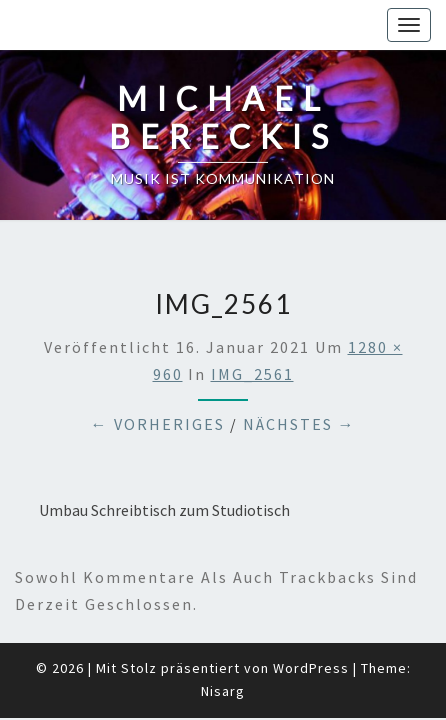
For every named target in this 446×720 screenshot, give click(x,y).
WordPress (311, 618)
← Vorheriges (158, 374)
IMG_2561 (252, 324)
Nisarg (223, 641)
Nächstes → (299, 374)
